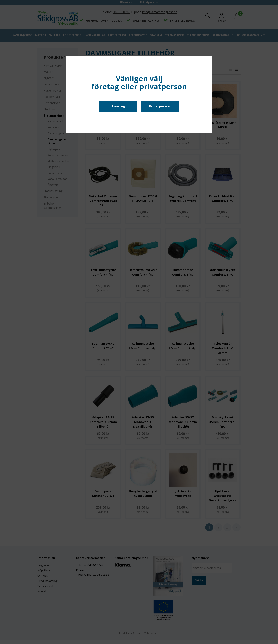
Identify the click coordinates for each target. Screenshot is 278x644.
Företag (119, 106)
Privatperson (160, 106)
